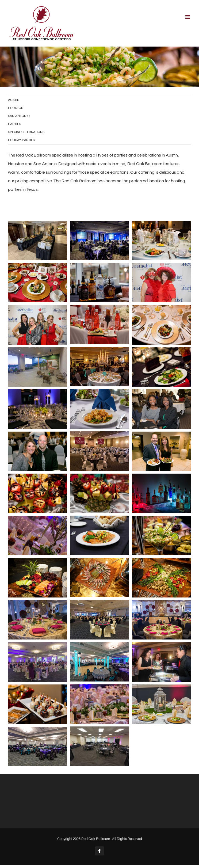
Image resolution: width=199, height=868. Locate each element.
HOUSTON (16, 108)
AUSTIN (14, 100)
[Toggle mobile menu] (188, 17)
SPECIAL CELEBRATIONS (26, 132)
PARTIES (14, 124)
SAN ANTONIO (19, 116)
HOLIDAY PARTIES (21, 140)
